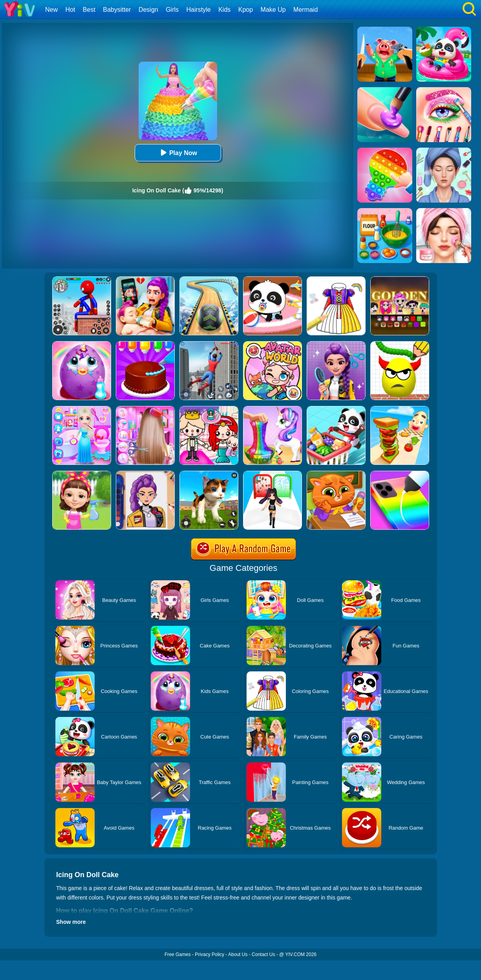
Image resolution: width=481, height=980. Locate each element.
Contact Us (263, 954)
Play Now (178, 153)
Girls (172, 10)
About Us (238, 954)
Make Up (273, 10)
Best (89, 10)
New (51, 10)
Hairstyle (199, 10)
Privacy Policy (209, 954)
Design (148, 10)
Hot (70, 10)
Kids (224, 10)
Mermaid (305, 10)
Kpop (246, 10)
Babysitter (117, 10)
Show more (71, 922)
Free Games (178, 954)
